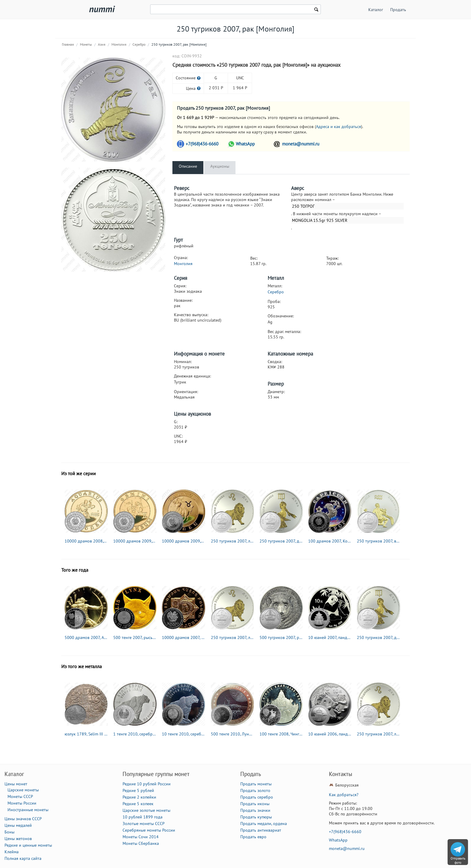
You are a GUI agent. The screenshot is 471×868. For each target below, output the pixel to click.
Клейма (12, 852)
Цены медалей (18, 825)
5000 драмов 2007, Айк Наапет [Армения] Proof (86, 637)
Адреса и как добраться (339, 127)
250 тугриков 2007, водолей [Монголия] (378, 541)
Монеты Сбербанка (141, 843)
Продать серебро (257, 797)
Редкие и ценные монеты (28, 845)
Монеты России (22, 803)
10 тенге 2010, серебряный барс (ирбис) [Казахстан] (184, 734)
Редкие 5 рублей (138, 790)
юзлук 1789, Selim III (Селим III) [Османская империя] (86, 734)
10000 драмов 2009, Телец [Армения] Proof (184, 541)
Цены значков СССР (23, 819)
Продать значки (255, 810)
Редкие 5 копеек (138, 804)
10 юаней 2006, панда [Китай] (330, 734)
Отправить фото (458, 860)
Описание (188, 166)
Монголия (119, 44)
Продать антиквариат (261, 830)
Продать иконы (255, 804)
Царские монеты (23, 790)
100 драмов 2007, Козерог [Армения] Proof (330, 541)
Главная (68, 44)
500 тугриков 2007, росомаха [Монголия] (281, 637)
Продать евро (253, 837)
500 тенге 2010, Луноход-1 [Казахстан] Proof (232, 734)
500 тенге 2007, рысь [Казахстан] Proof (135, 637)
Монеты (86, 44)
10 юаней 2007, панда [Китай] (330, 637)
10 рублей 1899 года (143, 817)
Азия (102, 44)
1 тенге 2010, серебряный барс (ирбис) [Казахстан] (135, 734)
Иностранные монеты (28, 810)
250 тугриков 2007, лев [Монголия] (232, 541)
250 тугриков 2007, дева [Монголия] (281, 541)
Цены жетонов (18, 839)
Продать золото (255, 790)
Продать (398, 10)
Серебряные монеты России (149, 830)
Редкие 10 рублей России (147, 784)
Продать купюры (256, 817)
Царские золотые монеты (146, 810)
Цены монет (16, 784)
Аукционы (220, 166)
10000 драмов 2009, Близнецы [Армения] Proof (135, 541)
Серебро (139, 44)
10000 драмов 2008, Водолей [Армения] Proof (86, 541)
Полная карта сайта (23, 858)
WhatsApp (245, 144)
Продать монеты (256, 784)
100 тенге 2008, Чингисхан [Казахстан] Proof (281, 734)
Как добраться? (344, 795)
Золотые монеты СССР (144, 824)
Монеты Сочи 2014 (141, 837)
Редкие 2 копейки (139, 797)
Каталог (376, 10)
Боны (9, 832)
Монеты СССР (20, 796)
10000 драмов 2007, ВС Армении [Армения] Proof (184, 637)
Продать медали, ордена (264, 824)
